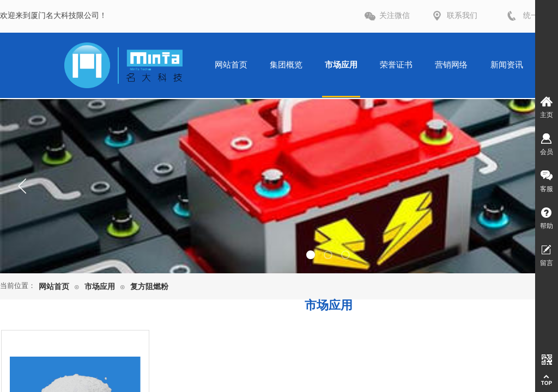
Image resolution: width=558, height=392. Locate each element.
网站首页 (54, 287)
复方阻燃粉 (149, 287)
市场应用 (100, 287)
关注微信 (395, 16)
